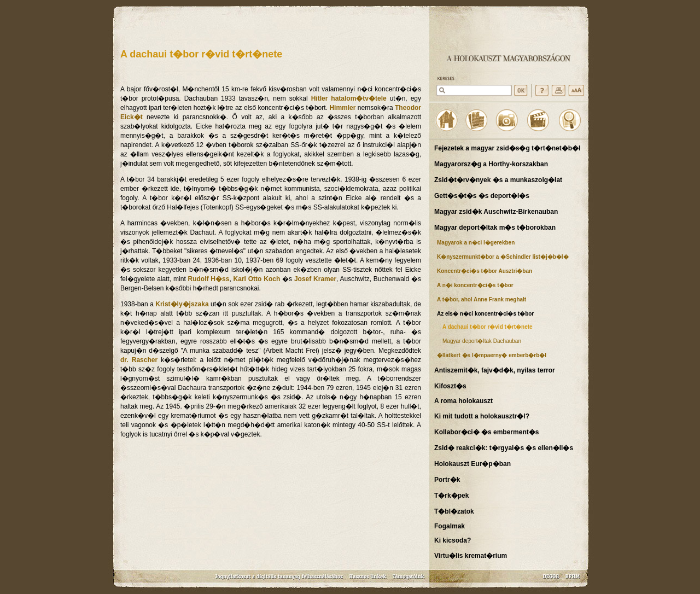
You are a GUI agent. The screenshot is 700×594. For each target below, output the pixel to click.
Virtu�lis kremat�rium (471, 556)
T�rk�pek (451, 496)
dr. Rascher (139, 360)
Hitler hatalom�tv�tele (349, 98)
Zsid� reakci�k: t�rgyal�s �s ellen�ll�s (504, 448)
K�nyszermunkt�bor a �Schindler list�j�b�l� (503, 257)
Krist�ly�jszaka (182, 304)
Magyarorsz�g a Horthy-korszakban (491, 164)
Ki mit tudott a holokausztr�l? (482, 416)
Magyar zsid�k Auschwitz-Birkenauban (496, 212)
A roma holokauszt (463, 401)
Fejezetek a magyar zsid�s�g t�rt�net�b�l (507, 148)
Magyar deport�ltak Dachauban (482, 341)
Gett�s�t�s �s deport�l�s (482, 196)
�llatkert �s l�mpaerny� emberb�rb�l (492, 355)
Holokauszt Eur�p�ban (472, 464)
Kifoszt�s (450, 386)
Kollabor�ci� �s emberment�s (486, 432)
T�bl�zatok (454, 511)
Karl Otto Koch (257, 279)
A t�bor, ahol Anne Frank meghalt (482, 299)
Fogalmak (450, 526)
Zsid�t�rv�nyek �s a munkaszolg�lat (498, 180)
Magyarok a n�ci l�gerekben (476, 243)
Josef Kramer (315, 279)
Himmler (342, 108)
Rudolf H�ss (209, 279)
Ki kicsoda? (453, 540)
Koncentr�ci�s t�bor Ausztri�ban (485, 271)
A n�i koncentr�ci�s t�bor (475, 285)
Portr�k (447, 480)
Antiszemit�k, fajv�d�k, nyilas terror (495, 370)
